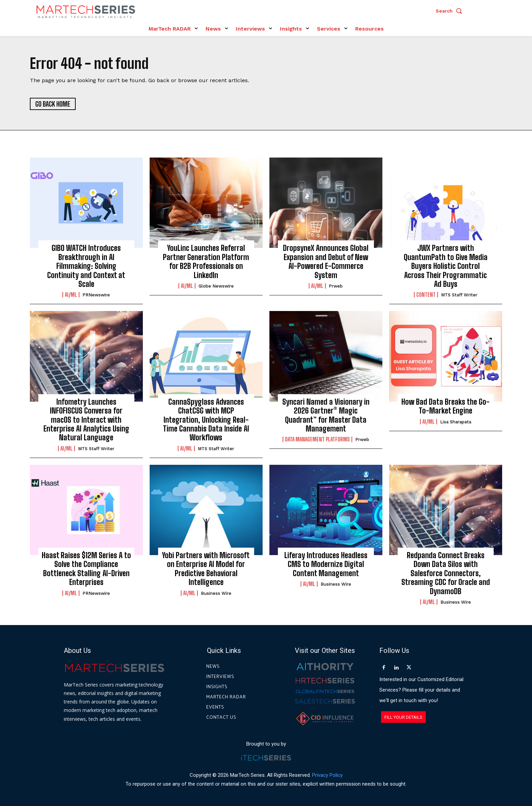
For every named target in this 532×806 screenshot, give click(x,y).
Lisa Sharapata (456, 422)
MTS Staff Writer (459, 295)
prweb (336, 286)
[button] (451, 11)
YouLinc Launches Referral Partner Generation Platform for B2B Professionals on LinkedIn (206, 261)
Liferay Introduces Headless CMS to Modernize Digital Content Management (326, 564)
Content (426, 295)
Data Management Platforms (317, 439)
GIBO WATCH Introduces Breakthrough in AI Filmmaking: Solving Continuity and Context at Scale (86, 266)
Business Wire (216, 593)
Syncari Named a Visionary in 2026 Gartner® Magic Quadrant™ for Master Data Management (326, 415)
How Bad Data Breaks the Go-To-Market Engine (445, 406)
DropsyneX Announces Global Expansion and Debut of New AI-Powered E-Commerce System (326, 261)
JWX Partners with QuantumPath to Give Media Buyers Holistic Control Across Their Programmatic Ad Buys (446, 266)
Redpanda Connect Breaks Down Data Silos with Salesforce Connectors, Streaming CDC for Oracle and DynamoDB (446, 573)
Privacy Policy (327, 775)
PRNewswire (96, 295)
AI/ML (71, 295)
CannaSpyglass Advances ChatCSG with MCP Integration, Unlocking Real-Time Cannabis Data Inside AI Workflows (206, 420)
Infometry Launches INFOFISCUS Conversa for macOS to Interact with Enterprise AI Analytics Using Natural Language (86, 420)
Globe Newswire (216, 286)
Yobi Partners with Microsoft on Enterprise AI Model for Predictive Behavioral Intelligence (206, 569)
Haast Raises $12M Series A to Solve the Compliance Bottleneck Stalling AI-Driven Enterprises (86, 569)
